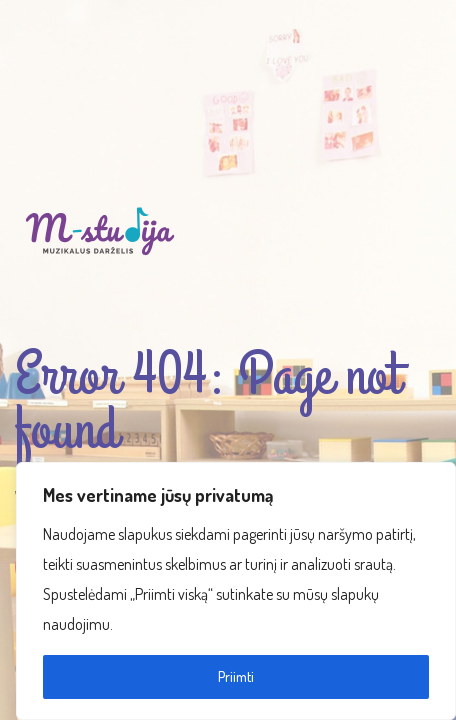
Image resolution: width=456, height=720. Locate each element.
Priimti (236, 676)
